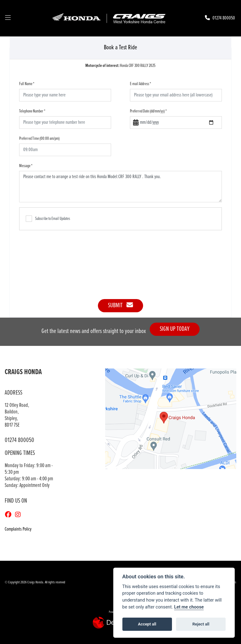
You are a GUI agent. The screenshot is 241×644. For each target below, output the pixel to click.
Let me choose (189, 607)
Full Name (27, 84)
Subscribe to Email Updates (48, 219)
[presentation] (120, 261)
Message (26, 166)
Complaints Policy (18, 529)
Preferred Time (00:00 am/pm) (39, 139)
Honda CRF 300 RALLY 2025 (120, 66)
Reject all (201, 624)
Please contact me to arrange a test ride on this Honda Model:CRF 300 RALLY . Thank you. (120, 187)
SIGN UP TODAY (177, 329)
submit (120, 306)
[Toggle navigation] (8, 18)
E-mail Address (140, 84)
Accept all (147, 624)
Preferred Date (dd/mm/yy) (148, 111)
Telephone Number (32, 111)
